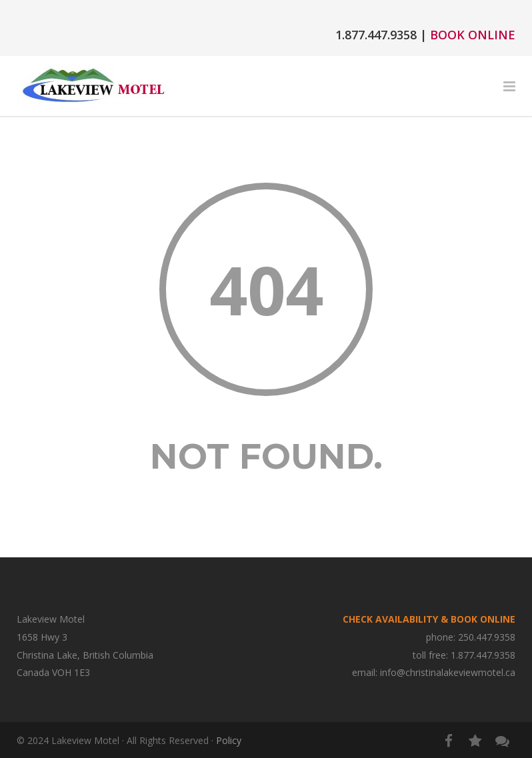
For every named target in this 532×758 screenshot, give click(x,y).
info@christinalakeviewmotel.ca (448, 672)
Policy (229, 740)
